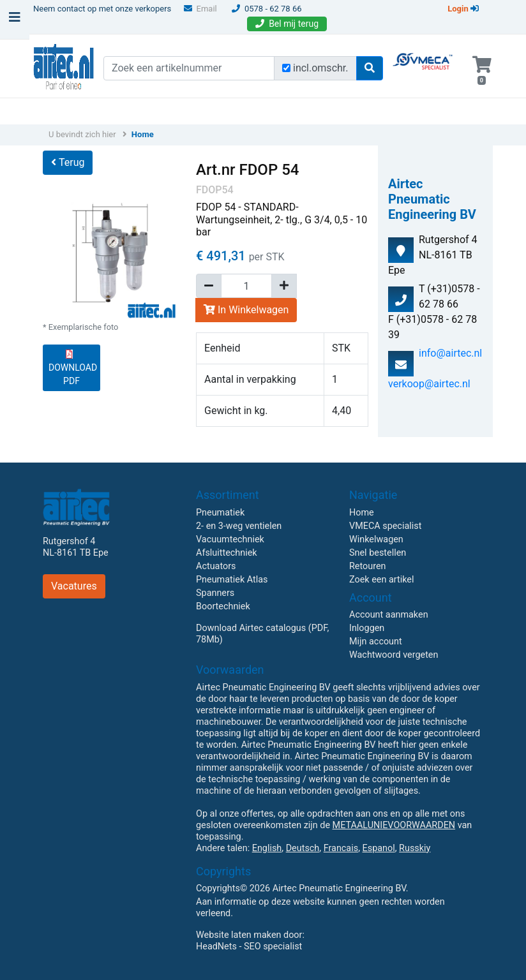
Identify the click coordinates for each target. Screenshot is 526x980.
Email (200, 9)
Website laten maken (238, 935)
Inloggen (367, 628)
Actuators (216, 566)
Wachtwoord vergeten (394, 655)
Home (143, 134)
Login (463, 9)
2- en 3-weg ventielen (239, 526)
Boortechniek (223, 606)
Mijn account (376, 642)
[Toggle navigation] (15, 20)
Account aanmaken (389, 615)
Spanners (215, 593)
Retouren (368, 566)
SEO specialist (273, 947)
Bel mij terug (287, 24)
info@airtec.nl (450, 353)
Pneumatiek (220, 513)
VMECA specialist (385, 526)
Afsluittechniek (227, 553)
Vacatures (74, 586)
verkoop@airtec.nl (429, 384)
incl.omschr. (321, 68)
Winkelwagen (376, 539)
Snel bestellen (378, 553)
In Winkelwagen (246, 310)
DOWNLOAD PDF (73, 368)
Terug (68, 162)
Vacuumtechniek (230, 539)
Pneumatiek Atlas (232, 580)
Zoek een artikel (382, 580)
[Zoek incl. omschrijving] (286, 68)
